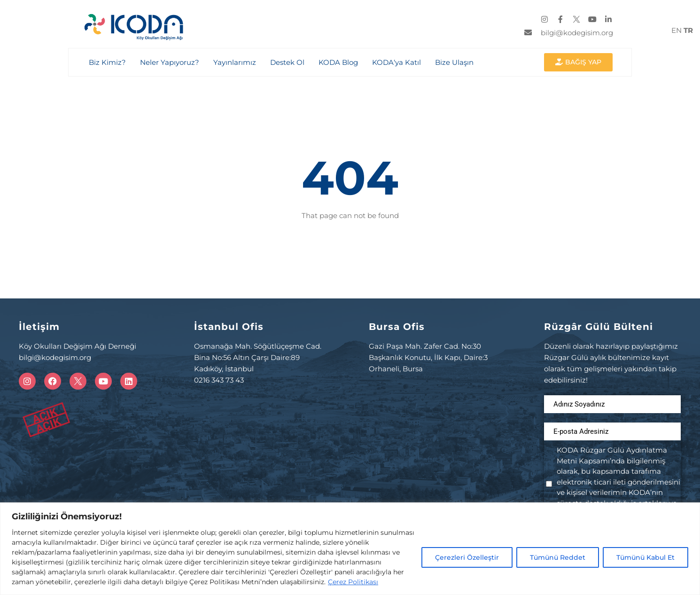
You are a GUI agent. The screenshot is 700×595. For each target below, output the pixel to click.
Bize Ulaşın (454, 62)
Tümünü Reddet (558, 557)
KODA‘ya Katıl (396, 62)
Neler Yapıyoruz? (169, 62)
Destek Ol (287, 62)
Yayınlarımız (234, 62)
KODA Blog (338, 62)
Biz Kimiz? (107, 62)
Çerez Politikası (353, 582)
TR (688, 30)
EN (677, 30)
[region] (350, 549)
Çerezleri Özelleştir (467, 557)
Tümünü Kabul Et (646, 557)
